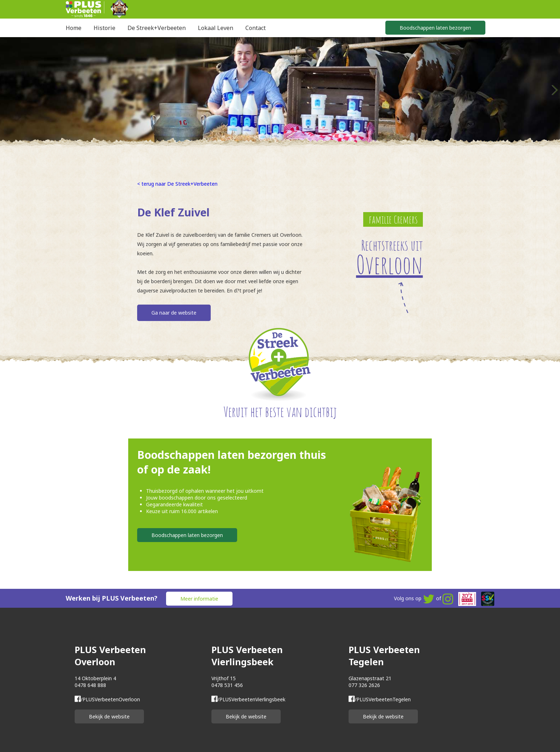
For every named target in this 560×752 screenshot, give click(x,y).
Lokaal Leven (216, 28)
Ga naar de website (174, 313)
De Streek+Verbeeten (157, 28)
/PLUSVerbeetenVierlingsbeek (248, 699)
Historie (104, 28)
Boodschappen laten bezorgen (435, 28)
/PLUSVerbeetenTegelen (380, 699)
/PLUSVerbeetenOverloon (107, 699)
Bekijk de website (109, 716)
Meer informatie (199, 599)
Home (74, 28)
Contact (256, 28)
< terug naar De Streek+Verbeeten (177, 184)
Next (555, 90)
